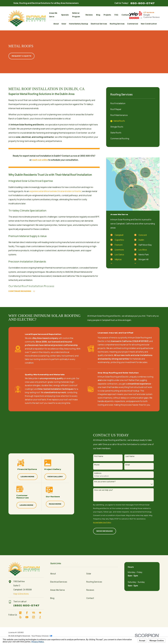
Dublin (141, 240)
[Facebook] (28, 613)
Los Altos (143, 250)
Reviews (89, 15)
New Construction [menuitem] (149, 24)
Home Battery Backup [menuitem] (79, 24)
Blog (98, 15)
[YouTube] (28, 617)
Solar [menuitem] (64, 24)
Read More (52, 504)
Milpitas (118, 259)
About (53, 574)
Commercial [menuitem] (133, 24)
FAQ (116, 15)
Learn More (25, 477)
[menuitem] (133, 103)
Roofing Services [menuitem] (117, 24)
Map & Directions (21, 594)
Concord (143, 235)
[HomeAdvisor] (41, 613)
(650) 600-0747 (26, 605)
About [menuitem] (56, 24)
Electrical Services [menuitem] (99, 24)
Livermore (119, 250)
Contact (125, 15)
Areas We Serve (57, 590)
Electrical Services (59, 582)
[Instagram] (35, 617)
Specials (65, 15)
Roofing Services (94, 582)
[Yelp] (21, 617)
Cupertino (119, 240)
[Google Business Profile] (21, 613)
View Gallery (52, 477)
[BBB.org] (41, 617)
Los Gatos (119, 255)
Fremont (119, 245)
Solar (89, 574)
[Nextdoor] (35, 613)
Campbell (119, 235)
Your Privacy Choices (42, 636)
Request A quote (22, 56)
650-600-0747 (142, 3)
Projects (107, 15)
